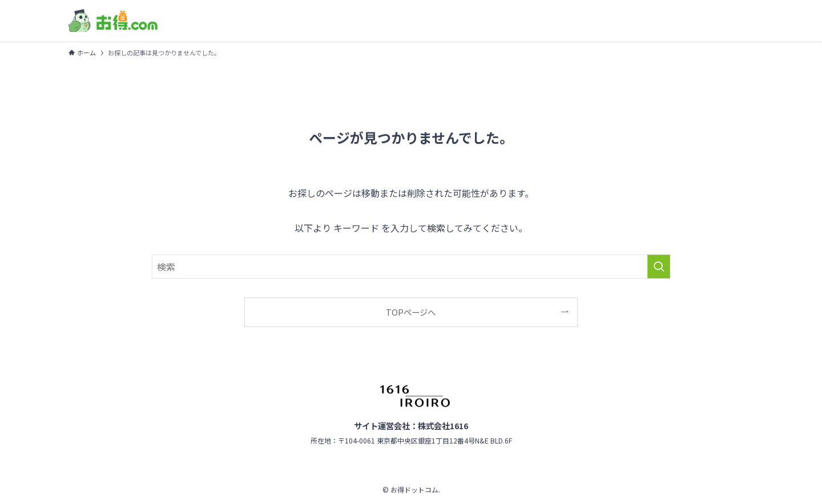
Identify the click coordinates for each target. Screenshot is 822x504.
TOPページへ (411, 312)
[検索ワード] (411, 267)
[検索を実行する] (659, 267)
